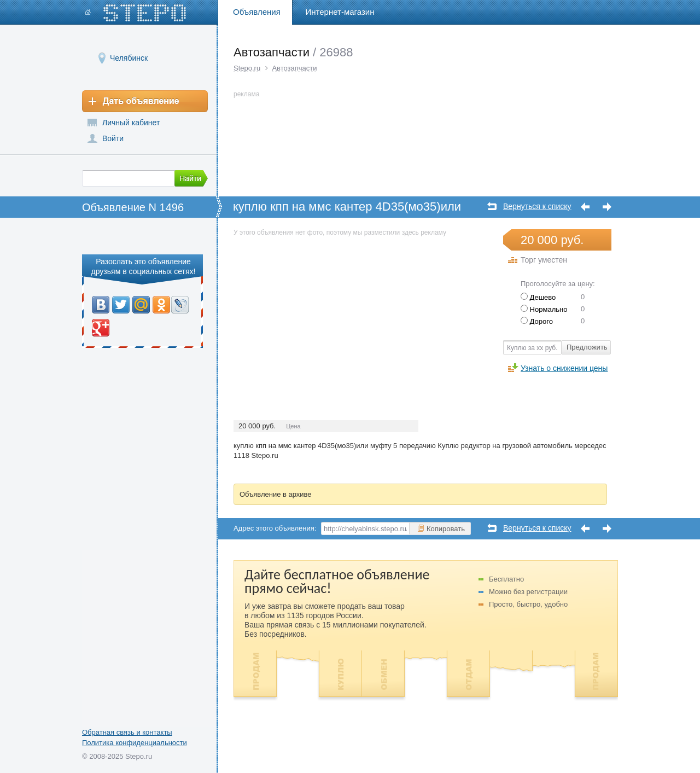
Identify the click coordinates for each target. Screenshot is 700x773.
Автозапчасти (294, 68)
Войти (113, 138)
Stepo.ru (247, 68)
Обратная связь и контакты (127, 732)
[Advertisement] (325, 315)
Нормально (544, 309)
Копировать (441, 528)
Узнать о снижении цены (564, 368)
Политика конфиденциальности (135, 743)
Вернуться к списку (537, 207)
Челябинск (129, 58)
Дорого (537, 321)
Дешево (538, 297)
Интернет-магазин (340, 12)
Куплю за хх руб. (532, 348)
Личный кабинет (131, 123)
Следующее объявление (607, 207)
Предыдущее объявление (585, 207)
